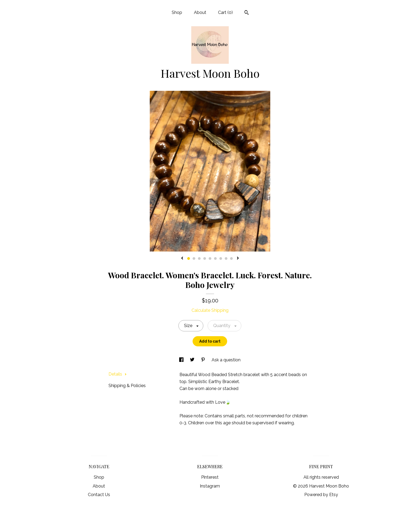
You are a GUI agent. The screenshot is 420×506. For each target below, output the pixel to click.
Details (118, 374)
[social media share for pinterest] (204, 360)
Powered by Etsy (321, 495)
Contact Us (99, 495)
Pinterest (210, 477)
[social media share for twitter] (193, 360)
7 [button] (221, 258)
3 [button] (199, 258)
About (200, 12)
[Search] (247, 13)
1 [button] (189, 258)
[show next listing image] (238, 258)
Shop (177, 12)
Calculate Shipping (210, 310)
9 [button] (231, 258)
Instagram (210, 486)
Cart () (225, 12)
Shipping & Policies (127, 386)
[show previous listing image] (182, 258)
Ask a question (226, 360)
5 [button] (210, 258)
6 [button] (215, 258)
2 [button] (194, 258)
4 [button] (205, 258)
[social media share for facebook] (182, 360)
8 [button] (226, 258)
